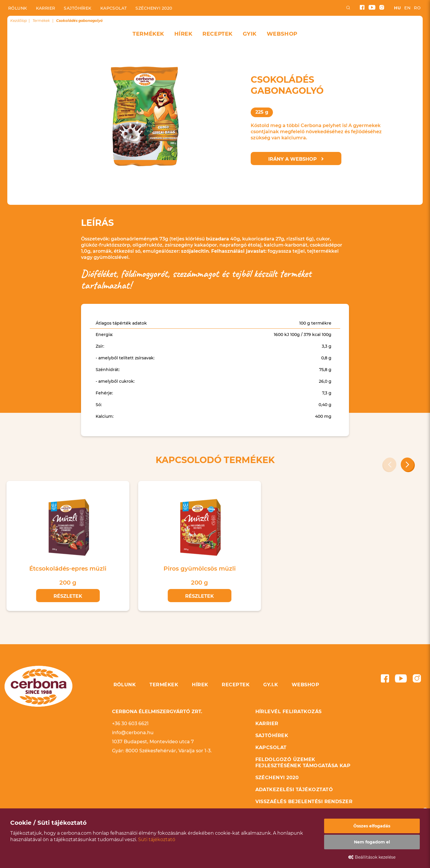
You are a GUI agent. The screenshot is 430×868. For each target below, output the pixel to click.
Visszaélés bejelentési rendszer (304, 802)
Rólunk (18, 8)
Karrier (46, 8)
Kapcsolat (114, 8)
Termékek (148, 34)
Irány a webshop (296, 159)
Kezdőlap (19, 21)
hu (397, 8)
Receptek (217, 34)
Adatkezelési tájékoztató (294, 790)
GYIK (250, 34)
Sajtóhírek (78, 8)
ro (417, 8)
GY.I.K (271, 685)
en (407, 8)
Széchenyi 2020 (154, 8)
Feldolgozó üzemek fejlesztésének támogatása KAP (303, 763)
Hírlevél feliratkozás (289, 712)
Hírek (183, 34)
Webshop (282, 34)
